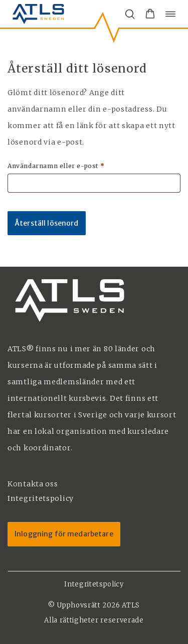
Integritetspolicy (94, 584)
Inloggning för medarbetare (64, 534)
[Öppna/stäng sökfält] (130, 14)
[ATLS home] (38, 14)
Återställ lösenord (47, 223)
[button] (150, 14)
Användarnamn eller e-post (77, 165)
